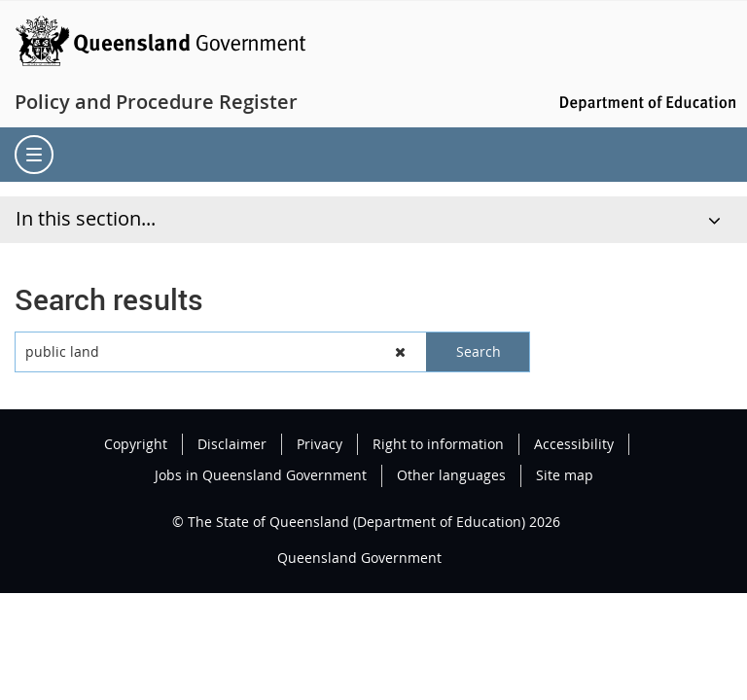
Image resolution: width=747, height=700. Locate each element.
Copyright (136, 444)
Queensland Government (359, 558)
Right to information (438, 444)
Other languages (451, 475)
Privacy (320, 444)
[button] (401, 352)
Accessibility (574, 444)
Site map (565, 475)
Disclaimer (232, 444)
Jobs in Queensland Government (261, 475)
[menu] (34, 155)
